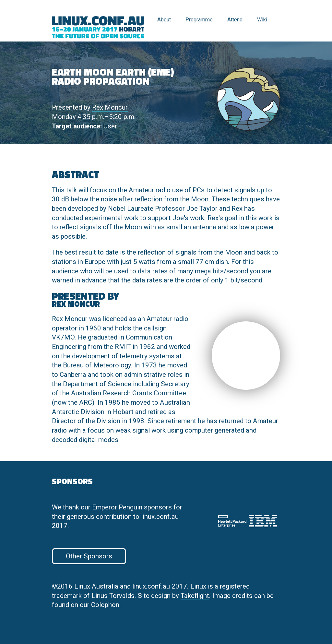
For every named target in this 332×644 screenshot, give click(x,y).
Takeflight (195, 596)
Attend (235, 20)
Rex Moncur (110, 107)
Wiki (262, 20)
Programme (199, 20)
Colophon (105, 605)
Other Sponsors (89, 556)
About (164, 20)
